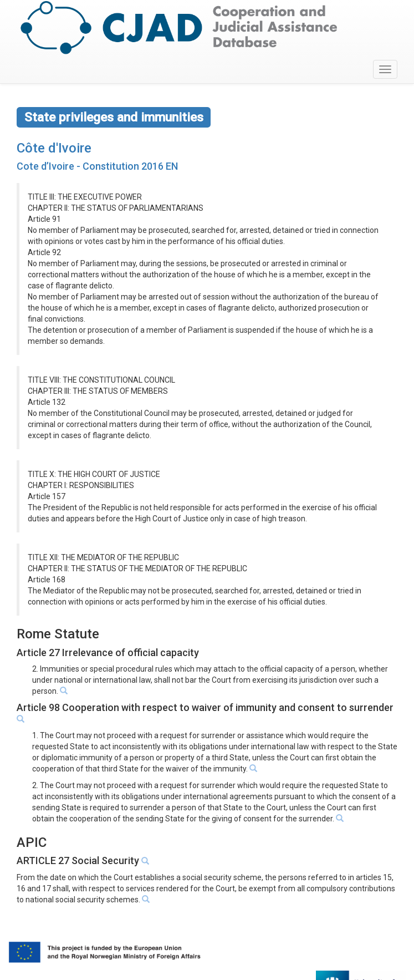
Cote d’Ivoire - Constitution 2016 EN (97, 166)
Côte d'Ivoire (54, 148)
